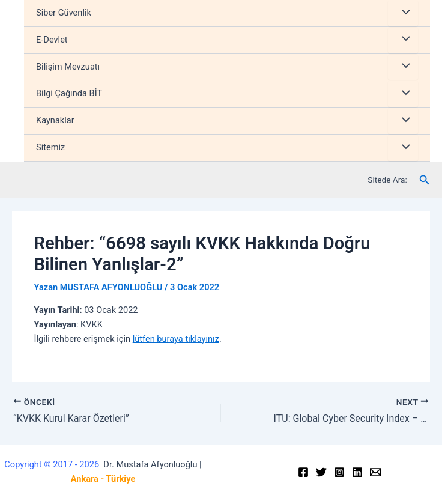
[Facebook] (303, 472)
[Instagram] (339, 472)
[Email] (375, 472)
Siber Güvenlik (64, 13)
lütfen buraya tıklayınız (176, 339)
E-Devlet (52, 40)
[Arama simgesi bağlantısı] (425, 180)
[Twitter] (321, 472)
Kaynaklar (55, 120)
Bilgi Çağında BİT (69, 93)
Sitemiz (50, 147)
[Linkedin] (357, 472)
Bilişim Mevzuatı (68, 67)
